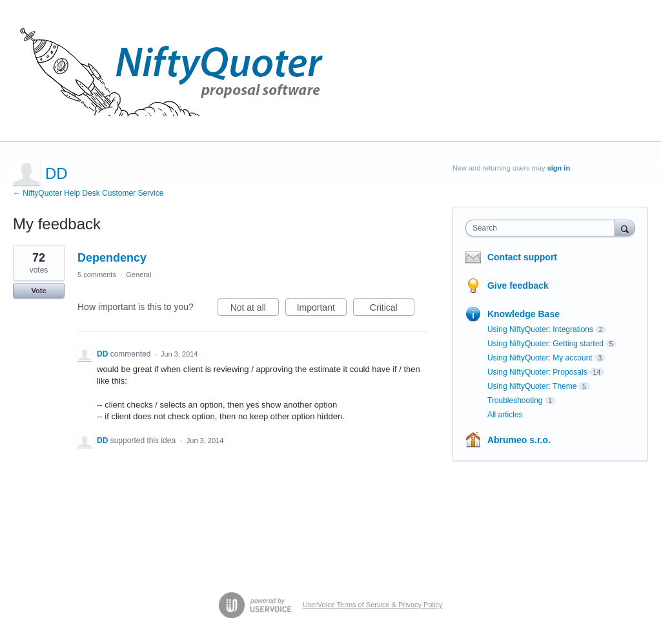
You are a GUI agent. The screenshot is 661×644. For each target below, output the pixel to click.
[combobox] (543, 228)
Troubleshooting (515, 400)
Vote (38, 291)
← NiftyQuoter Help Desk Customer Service (88, 193)
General (138, 275)
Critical (392, 309)
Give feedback (518, 286)
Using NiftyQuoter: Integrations (540, 329)
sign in (559, 168)
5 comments (97, 275)
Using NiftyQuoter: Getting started (545, 344)
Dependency (112, 258)
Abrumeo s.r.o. (519, 440)
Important (322, 309)
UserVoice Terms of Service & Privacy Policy (373, 605)
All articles (505, 415)
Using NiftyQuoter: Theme (532, 386)
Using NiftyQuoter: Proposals (537, 372)
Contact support (522, 257)
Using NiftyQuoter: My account (540, 358)
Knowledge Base (524, 314)
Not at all (255, 309)
